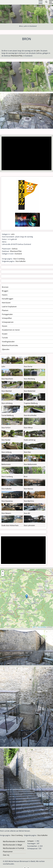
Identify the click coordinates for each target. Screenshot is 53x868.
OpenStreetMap (42, 627)
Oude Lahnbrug (30, 440)
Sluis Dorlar (28, 366)
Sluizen (5, 326)
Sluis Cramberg (19, 259)
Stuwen (5, 334)
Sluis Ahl (27, 513)
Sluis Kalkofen (21, 261)
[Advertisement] (26, 154)
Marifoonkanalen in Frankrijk (13, 848)
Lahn (38, 51)
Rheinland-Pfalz (17, 56)
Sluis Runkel (6, 440)
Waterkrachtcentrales (10, 345)
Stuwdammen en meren (11, 330)
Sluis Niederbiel (30, 391)
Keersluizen (6, 303)
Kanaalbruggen (8, 299)
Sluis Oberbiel (7, 391)
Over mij (6, 855)
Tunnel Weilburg (8, 415)
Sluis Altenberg (29, 379)
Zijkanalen (6, 349)
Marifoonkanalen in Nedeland (14, 841)
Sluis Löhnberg (7, 403)
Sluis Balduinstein (30, 464)
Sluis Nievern (6, 513)
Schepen (31, 841)
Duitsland (18, 254)
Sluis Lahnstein (29, 525)
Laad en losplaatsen (9, 307)
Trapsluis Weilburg (31, 403)
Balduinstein (6, 464)
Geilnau (15, 249)
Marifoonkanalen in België (12, 845)
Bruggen (5, 291)
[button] (27, 596)
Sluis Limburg (6, 452)
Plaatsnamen (8, 852)
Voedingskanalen (8, 342)
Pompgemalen (7, 314)
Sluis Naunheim (7, 379)
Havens (5, 295)
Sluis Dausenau (7, 501)
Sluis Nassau (28, 489)
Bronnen (5, 287)
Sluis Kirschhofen (30, 415)
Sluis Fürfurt (6, 428)
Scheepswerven (8, 322)
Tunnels (5, 338)
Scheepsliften (7, 318)
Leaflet (33, 627)
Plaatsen (5, 310)
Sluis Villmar (28, 428)
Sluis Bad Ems (29, 501)
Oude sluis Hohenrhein (10, 525)
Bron (26, 477)
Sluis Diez (27, 452)
